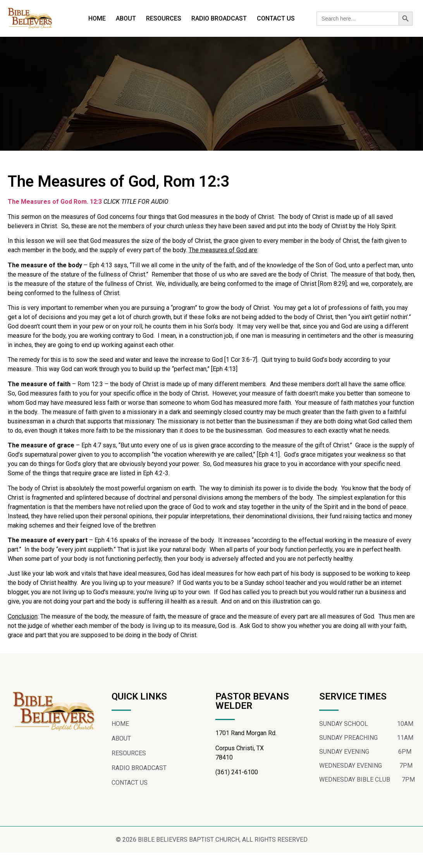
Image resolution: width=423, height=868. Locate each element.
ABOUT (126, 18)
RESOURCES (164, 18)
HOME (97, 18)
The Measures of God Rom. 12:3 (55, 202)
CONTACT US (276, 18)
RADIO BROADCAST (219, 18)
